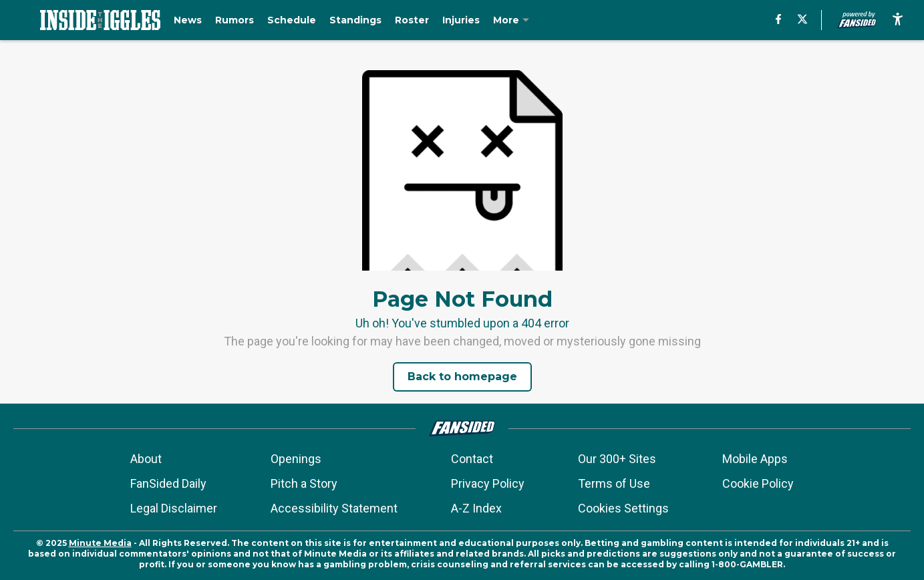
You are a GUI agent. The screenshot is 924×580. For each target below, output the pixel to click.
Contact (472, 459)
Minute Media (100, 543)
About (146, 459)
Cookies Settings (623, 508)
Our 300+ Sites (617, 459)
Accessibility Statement (334, 508)
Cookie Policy (758, 483)
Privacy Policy (488, 483)
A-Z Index (476, 508)
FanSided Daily (168, 483)
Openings (296, 459)
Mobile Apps (755, 459)
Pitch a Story (304, 483)
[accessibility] (898, 20)
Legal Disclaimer (174, 508)
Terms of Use (614, 483)
